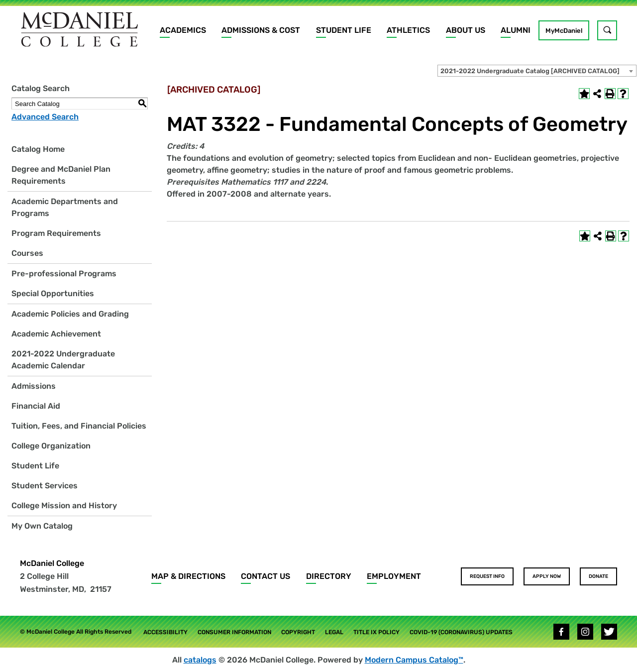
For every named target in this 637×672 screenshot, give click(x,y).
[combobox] (537, 71)
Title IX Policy (376, 632)
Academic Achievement (56, 334)
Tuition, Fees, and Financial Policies (79, 426)
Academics (183, 30)
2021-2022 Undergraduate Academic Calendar (63, 360)
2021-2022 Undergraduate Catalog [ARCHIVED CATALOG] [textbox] (530, 71)
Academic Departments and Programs (65, 207)
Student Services (45, 486)
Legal (334, 632)
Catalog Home (38, 149)
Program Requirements (56, 233)
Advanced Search (45, 117)
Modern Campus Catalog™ (414, 660)
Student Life (344, 30)
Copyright (298, 632)
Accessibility (165, 632)
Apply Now (547, 576)
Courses (27, 253)
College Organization (51, 446)
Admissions (34, 386)
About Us (466, 30)
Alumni (516, 30)
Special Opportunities (53, 293)
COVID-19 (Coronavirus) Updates (461, 632)
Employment (394, 576)
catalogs (200, 660)
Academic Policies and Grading (70, 314)
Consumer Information (234, 632)
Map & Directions (188, 576)
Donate (598, 576)
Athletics (408, 30)
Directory (329, 576)
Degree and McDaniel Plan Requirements (61, 175)
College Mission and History (64, 505)
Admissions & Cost (261, 30)
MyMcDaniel (564, 31)
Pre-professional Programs (64, 274)
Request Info (487, 576)
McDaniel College (52, 563)
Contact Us (265, 576)
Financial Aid (36, 406)
